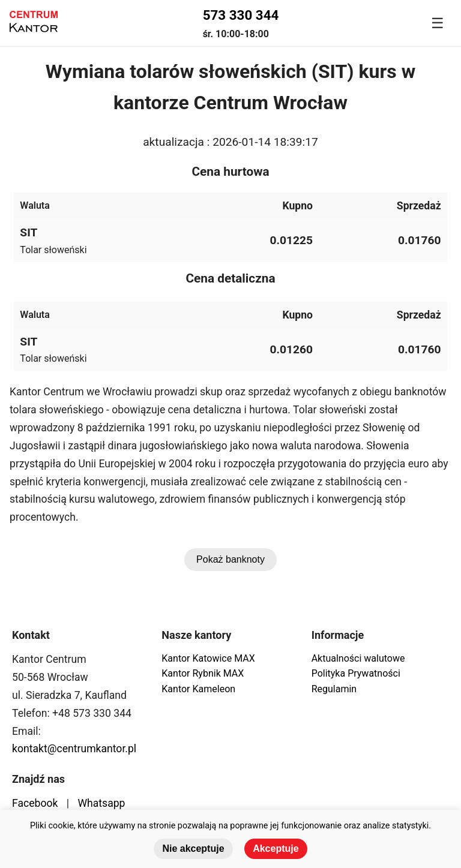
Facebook (35, 803)
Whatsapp (101, 803)
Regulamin (334, 689)
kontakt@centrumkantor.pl (74, 749)
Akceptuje (276, 849)
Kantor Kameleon (198, 689)
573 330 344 (241, 15)
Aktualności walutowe (358, 658)
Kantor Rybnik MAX (203, 673)
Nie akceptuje (193, 849)
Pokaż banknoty (230, 559)
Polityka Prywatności (356, 673)
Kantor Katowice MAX (208, 658)
